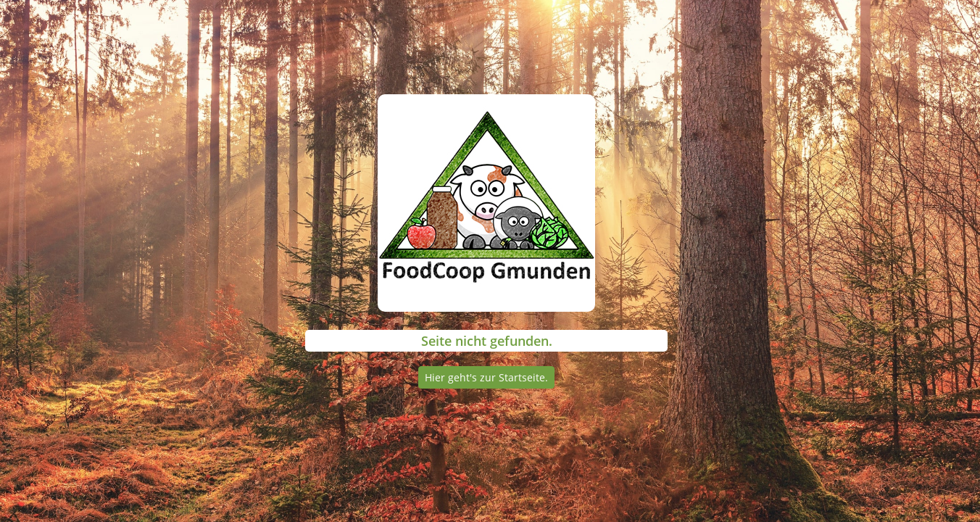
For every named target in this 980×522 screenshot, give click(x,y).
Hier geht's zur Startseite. (486, 377)
